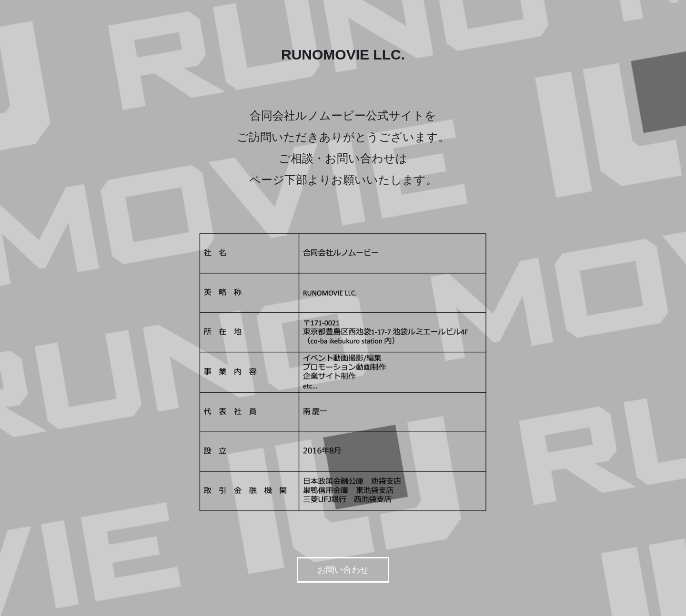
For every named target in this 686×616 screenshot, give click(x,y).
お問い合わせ (343, 570)
